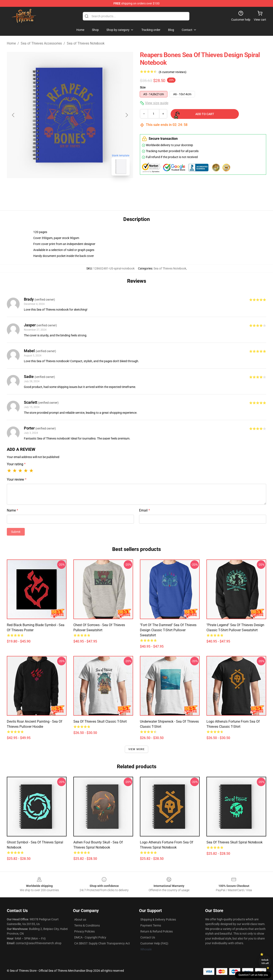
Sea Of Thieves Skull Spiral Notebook (235, 842)
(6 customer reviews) (173, 72)
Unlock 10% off (265, 962)
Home (11, 43)
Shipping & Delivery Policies (158, 919)
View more (137, 749)
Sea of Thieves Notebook (86, 43)
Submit (16, 532)
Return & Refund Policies (157, 931)
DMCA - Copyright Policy (90, 937)
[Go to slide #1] (59, 188)
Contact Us (148, 937)
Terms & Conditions (87, 925)
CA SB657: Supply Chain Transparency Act (102, 943)
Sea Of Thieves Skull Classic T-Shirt (100, 721)
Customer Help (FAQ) (154, 943)
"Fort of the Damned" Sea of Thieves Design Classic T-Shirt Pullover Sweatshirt (168, 630)
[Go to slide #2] (81, 188)
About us (80, 919)
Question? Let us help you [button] (253, 975)
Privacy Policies (84, 931)
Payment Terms (151, 925)
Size (143, 87)
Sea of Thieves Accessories (41, 43)
